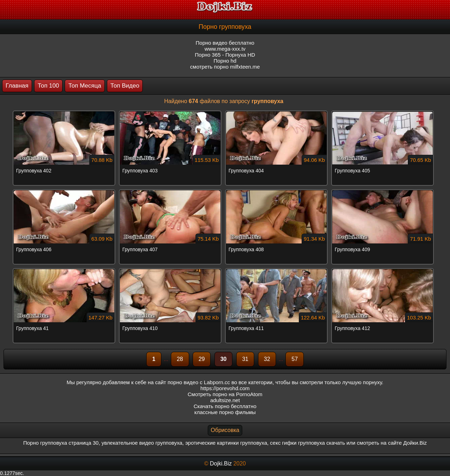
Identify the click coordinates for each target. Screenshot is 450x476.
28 (180, 359)
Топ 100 (48, 86)
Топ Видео (125, 86)
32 (267, 359)
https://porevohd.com (225, 388)
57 (295, 359)
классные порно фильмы (225, 412)
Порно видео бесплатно (225, 43)
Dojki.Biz (221, 464)
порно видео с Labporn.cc (199, 382)
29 (202, 359)
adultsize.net (225, 400)
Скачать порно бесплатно (225, 406)
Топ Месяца (85, 86)
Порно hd (225, 61)
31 (245, 359)
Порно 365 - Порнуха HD (225, 55)
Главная (17, 86)
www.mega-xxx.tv (225, 49)
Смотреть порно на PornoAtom (225, 394)
